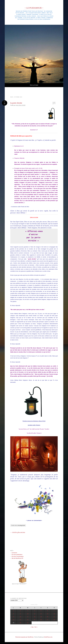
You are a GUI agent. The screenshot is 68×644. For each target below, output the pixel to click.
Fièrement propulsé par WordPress (24, 637)
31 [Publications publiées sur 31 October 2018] (28, 623)
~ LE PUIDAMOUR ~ (34, 8)
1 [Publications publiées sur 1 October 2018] (13, 611)
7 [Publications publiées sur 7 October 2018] (54, 611)
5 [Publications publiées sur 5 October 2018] (41, 611)
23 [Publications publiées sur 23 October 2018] (20, 620)
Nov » (36, 627)
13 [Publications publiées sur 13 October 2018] (48, 614)
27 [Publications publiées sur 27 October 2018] (48, 620)
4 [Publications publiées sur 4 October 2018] (35, 611)
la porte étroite (16, 103)
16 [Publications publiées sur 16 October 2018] (20, 617)
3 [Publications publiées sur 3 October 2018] (28, 611)
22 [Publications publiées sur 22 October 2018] (13, 620)
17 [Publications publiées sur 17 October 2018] (28, 617)
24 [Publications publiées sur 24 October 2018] (28, 620)
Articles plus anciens (18, 532)
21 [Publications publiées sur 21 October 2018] (54, 617)
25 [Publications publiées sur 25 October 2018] (35, 620)
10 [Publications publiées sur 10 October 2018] (28, 614)
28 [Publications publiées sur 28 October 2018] (54, 620)
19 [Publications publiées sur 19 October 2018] (41, 617)
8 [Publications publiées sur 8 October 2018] (13, 614)
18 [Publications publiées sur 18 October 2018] (35, 617)
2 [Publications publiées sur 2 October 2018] (20, 611)
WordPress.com (48, 637)
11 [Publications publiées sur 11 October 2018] (35, 614)
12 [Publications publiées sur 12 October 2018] (41, 614)
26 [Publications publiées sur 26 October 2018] (41, 620)
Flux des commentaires (18, 556)
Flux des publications (17, 555)
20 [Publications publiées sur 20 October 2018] (48, 617)
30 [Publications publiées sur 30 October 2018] (20, 623)
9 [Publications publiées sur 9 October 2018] (20, 614)
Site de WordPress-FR (17, 558)
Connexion (14, 553)
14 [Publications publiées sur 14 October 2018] (54, 614)
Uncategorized (21, 525)
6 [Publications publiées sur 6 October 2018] (48, 611)
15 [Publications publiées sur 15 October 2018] (13, 617)
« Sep (32, 627)
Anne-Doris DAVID (21, 105)
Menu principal (34, 85)
